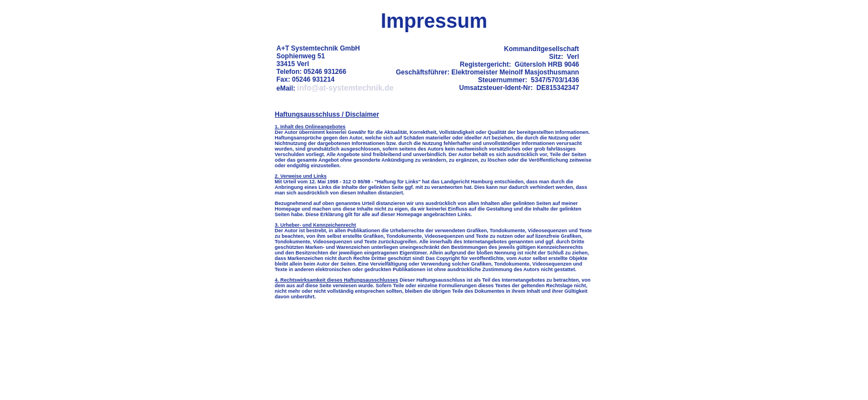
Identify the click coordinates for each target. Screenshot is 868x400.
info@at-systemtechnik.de (345, 88)
